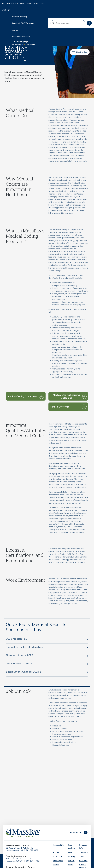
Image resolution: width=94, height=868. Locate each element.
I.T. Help (72, 856)
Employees (58, 861)
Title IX (82, 856)
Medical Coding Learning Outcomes (66, 396)
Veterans (83, 861)
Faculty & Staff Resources (24, 23)
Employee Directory (21, 37)
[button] (47, 639)
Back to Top (76, 833)
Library (71, 861)
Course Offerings (59, 407)
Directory (57, 856)
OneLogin (6, 10)
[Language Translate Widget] (23, 42)
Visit (22, 3)
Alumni (15, 30)
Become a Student (10, 3)
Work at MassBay (20, 17)
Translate (29, 45)
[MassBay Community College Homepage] (14, 52)
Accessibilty (59, 845)
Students (83, 852)
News (71, 865)
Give (42, 3)
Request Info (32, 3)
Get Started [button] (80, 52)
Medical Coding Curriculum (22, 396)
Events (56, 865)
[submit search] (89, 23)
